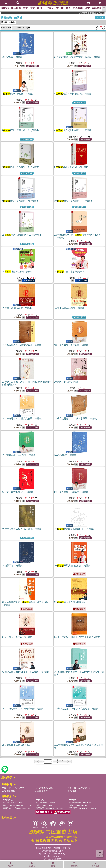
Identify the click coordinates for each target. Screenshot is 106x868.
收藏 (53, 865)
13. (17, 272)
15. (18, 308)
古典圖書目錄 (41, 791)
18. (72, 345)
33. (17, 637)
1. (13, 57)
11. (22, 235)
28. (75, 529)
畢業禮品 (72, 791)
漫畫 (87, 8)
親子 (68, 8)
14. (70, 272)
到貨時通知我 (79, 103)
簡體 (39, 8)
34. (78, 637)
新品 (16, 8)
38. (77, 709)
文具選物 (78, 8)
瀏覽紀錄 (74, 865)
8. (72, 167)
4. (74, 94)
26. (72, 492)
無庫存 (18, 103)
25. (18, 492)
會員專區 (95, 865)
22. (76, 419)
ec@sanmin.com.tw (21, 808)
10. (75, 201)
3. (18, 94)
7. (21, 167)
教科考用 (97, 8)
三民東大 (49, 8)
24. (66, 455)
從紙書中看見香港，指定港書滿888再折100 (97, 13)
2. (78, 57)
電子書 (60, 8)
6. (74, 130)
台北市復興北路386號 (12, 803)
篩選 (100, 17)
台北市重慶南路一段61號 (80, 803)
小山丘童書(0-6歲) (44, 788)
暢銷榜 (5, 8)
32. (70, 602)
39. (16, 745)
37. (24, 709)
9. (21, 201)
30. (73, 565)
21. (22, 419)
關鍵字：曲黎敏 (8, 22)
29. (13, 565)
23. (20, 455)
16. (70, 308)
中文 (25, 8)
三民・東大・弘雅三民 (13, 788)
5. (21, 130)
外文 (32, 8)
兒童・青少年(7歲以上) (79, 788)
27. (23, 529)
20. (67, 382)
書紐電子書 (18, 249)
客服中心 (32, 865)
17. (22, 345)
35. (26, 672)
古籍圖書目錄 (9, 791)
